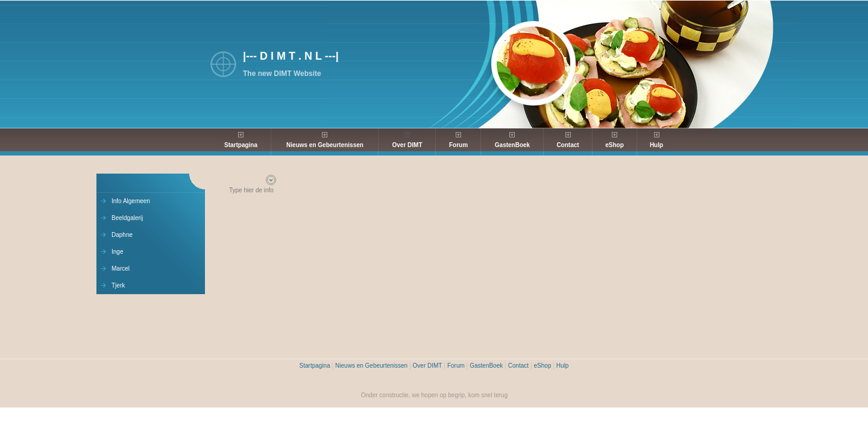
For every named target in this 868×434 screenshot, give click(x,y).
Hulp (656, 145)
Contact (568, 145)
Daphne (122, 235)
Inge (117, 252)
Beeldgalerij (127, 218)
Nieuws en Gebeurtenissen (325, 145)
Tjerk (118, 285)
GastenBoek (512, 145)
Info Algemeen (131, 201)
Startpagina (241, 145)
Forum (458, 145)
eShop (615, 145)
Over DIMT (407, 145)
